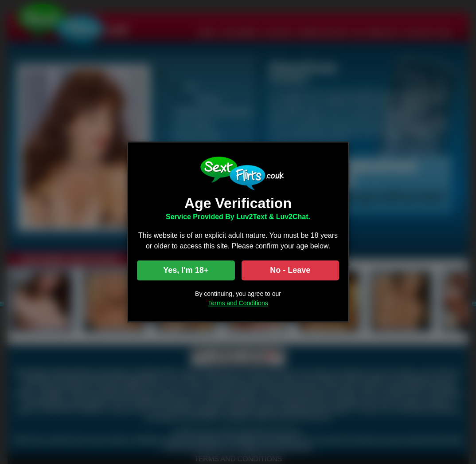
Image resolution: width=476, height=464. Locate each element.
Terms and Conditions (238, 303)
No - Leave (290, 271)
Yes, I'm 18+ (186, 271)
